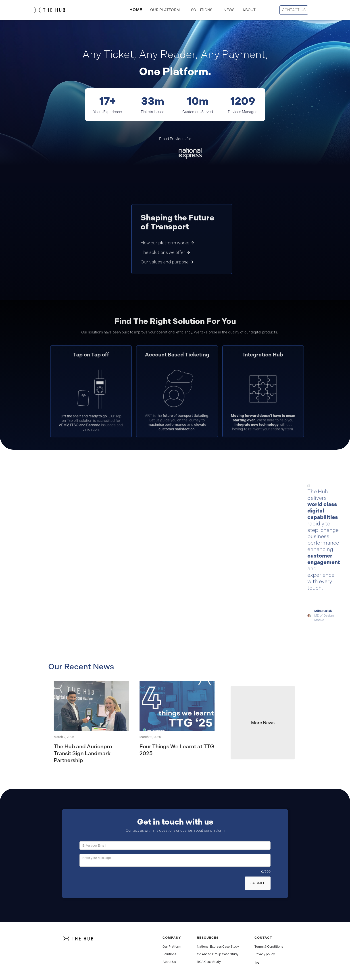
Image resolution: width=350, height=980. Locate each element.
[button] (202, 10)
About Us (169, 962)
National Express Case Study (218, 947)
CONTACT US (294, 10)
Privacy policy (265, 954)
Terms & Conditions (269, 947)
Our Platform (172, 947)
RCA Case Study (209, 962)
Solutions (169, 954)
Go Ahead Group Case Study (218, 954)
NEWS (229, 10)
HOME (136, 10)
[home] (59, 10)
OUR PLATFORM (165, 10)
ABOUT (249, 10)
